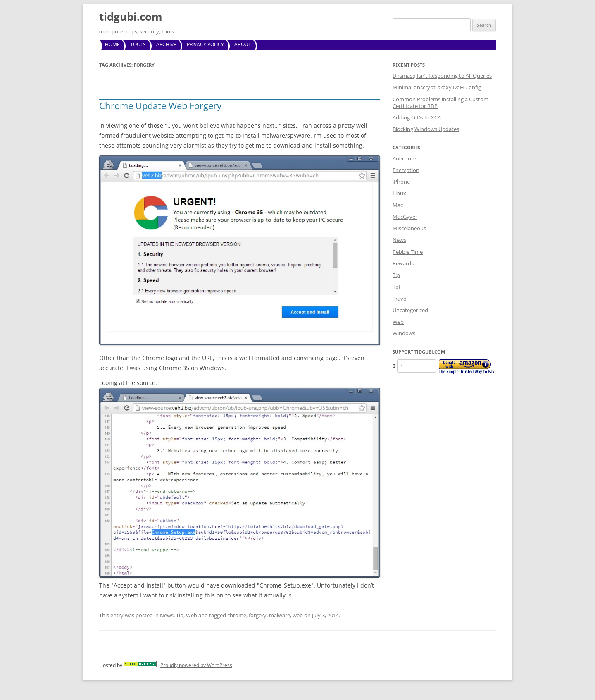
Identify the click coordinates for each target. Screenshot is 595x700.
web (298, 615)
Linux (399, 193)
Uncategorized (410, 310)
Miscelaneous (409, 228)
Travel (400, 299)
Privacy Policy (205, 44)
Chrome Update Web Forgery (160, 105)
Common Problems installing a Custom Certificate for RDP (440, 103)
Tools (138, 44)
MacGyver (405, 217)
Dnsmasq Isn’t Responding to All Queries (442, 76)
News (167, 615)
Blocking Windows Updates (426, 129)
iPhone (401, 182)
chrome (237, 615)
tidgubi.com (131, 17)
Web (192, 615)
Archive (166, 44)
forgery (258, 615)
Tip (180, 615)
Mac (398, 205)
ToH (398, 287)
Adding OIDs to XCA (417, 117)
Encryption (406, 170)
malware (280, 615)
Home (112, 44)
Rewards (403, 263)
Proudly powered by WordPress (196, 665)
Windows (404, 333)
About (243, 44)
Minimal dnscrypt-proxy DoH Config (437, 87)
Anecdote (404, 158)
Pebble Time (408, 252)
